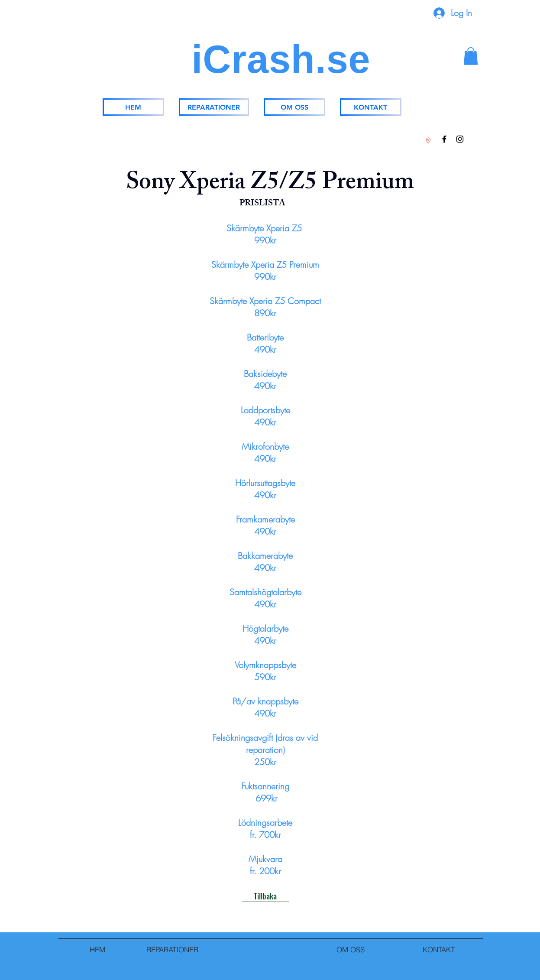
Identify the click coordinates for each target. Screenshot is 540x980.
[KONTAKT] (371, 107)
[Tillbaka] (265, 896)
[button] (471, 56)
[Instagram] (460, 139)
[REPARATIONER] (214, 107)
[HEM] (133, 107)
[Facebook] (444, 139)
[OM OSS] (294, 107)
